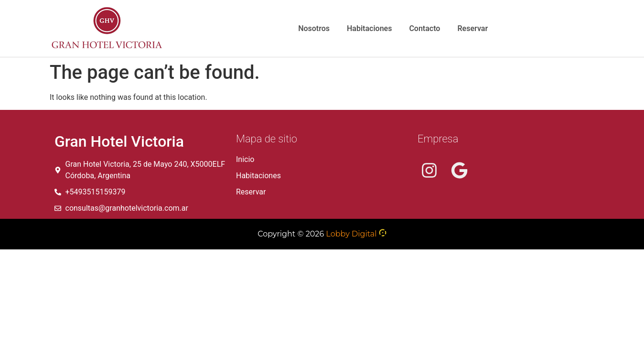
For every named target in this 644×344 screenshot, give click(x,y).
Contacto (424, 28)
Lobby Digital (351, 234)
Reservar (472, 28)
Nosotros (314, 28)
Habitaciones (369, 28)
